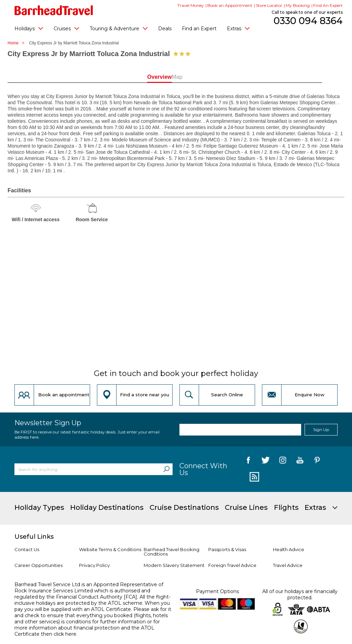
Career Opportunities (38, 565)
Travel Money (191, 5)
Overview (146, 77)
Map (206, 77)
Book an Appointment (230, 5)
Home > (18, 43)
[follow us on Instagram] (283, 461)
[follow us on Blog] (254, 477)
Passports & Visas (227, 549)
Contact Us (27, 549)
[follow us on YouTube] (300, 461)
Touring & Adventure (119, 28)
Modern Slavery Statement (174, 565)
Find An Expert (328, 5)
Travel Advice (288, 565)
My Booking (298, 5)
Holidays (29, 28)
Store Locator (269, 5)
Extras (238, 28)
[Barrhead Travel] (54, 10)
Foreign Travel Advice (232, 565)
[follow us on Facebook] (248, 461)
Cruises (67, 28)
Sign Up (321, 430)
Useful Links (34, 537)
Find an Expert (199, 29)
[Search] (166, 469)
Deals (165, 29)
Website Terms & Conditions (110, 549)
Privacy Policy (94, 565)
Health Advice (289, 549)
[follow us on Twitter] (266, 461)
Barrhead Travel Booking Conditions (172, 552)
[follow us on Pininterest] (317, 461)
